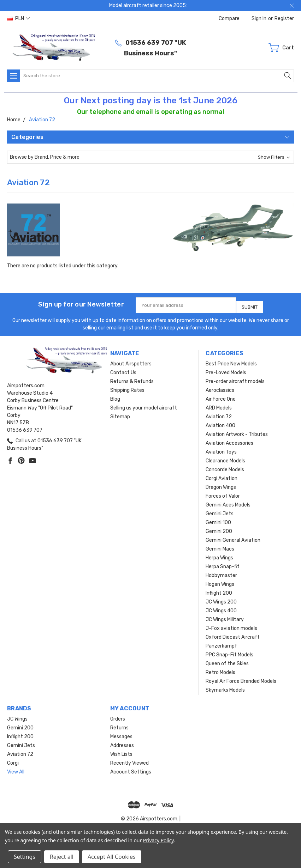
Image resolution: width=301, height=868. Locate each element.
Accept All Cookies (112, 857)
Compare (229, 19)
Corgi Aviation (222, 476)
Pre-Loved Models (226, 370)
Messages (121, 734)
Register (284, 19)
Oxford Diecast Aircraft (233, 634)
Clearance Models (225, 458)
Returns (119, 725)
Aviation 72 (219, 414)
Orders (118, 716)
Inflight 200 (219, 590)
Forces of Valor (223, 493)
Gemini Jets (220, 511)
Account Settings (131, 769)
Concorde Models (225, 467)
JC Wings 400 (221, 608)
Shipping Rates (127, 387)
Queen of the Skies (227, 661)
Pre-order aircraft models (235, 379)
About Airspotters (131, 361)
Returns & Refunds (132, 379)
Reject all (62, 857)
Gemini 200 (219, 529)
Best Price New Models (231, 361)
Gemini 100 (218, 520)
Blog (115, 396)
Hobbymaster (221, 573)
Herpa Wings (219, 555)
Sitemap (120, 414)
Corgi (13, 760)
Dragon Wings (221, 484)
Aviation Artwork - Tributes (237, 432)
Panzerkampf (221, 643)
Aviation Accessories (229, 440)
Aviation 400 (220, 423)
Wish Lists (121, 751)
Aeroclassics (220, 387)
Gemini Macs (220, 546)
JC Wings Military (225, 617)
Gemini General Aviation (233, 537)
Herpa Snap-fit (223, 564)
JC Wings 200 (221, 599)
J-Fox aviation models (231, 626)
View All (16, 769)
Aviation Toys (221, 449)
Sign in (259, 19)
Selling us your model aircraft (144, 405)
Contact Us (123, 370)
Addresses (122, 743)
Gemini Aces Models (228, 502)
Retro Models (220, 670)
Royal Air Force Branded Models (241, 678)
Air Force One (221, 396)
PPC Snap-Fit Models (229, 652)
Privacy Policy (158, 840)
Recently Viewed (129, 760)
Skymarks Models (225, 687)
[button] (150, 157)
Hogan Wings (220, 581)
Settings (25, 857)
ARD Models (219, 405)
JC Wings (17, 716)
